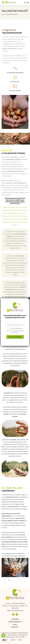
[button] (9, 580)
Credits (20, 640)
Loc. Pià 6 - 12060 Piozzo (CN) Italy (15, 603)
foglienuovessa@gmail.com (15, 611)
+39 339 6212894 (13, 606)
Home (3, 14)
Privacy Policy (12, 640)
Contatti (15, 627)
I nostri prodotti (15, 622)
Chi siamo (15, 619)
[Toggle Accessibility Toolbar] (3, 636)
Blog (15, 624)
